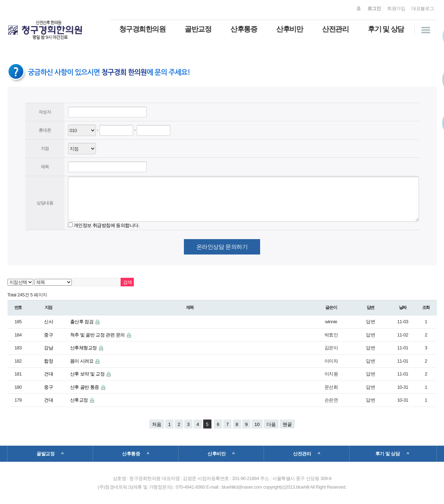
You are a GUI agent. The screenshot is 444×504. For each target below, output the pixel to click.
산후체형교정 (84, 348)
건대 (48, 374)
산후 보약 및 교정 (88, 374)
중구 (48, 335)
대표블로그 (423, 8)
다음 (271, 424)
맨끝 (287, 424)
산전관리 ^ (307, 454)
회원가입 (396, 8)
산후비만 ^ (221, 454)
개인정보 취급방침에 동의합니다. (107, 225)
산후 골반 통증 (85, 387)
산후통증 (244, 29)
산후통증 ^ (136, 454)
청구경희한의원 (142, 29)
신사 (48, 322)
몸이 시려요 (82, 361)
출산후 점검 (82, 322)
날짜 (403, 307)
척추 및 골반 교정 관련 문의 (98, 335)
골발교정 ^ (50, 454)
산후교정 (80, 400)
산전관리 (335, 29)
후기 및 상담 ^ (392, 454)
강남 (48, 348)
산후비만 (289, 29)
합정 (48, 361)
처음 (157, 424)
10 (257, 424)
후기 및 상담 (386, 29)
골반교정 (198, 29)
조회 (426, 307)
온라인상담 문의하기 (222, 247)
